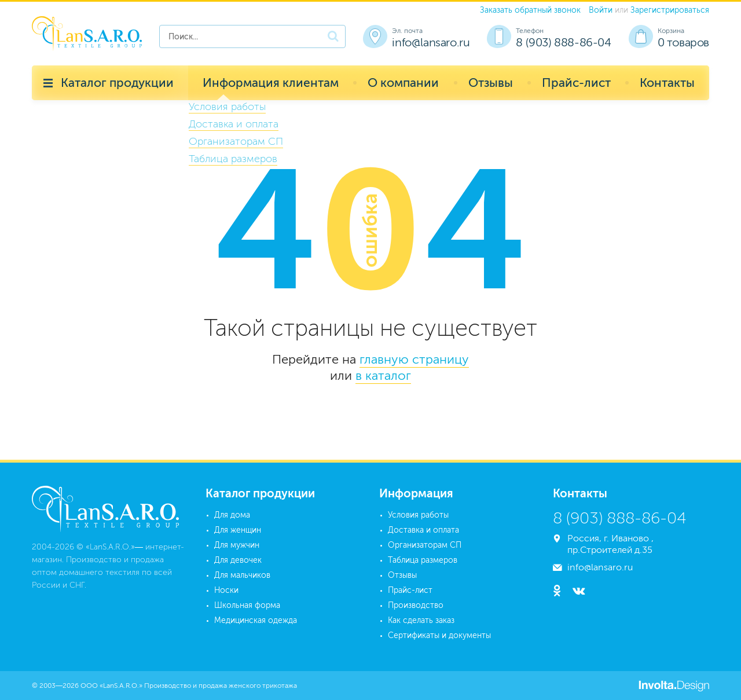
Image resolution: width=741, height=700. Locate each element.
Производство (416, 605)
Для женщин (238, 530)
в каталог (383, 375)
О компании (403, 83)
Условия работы (418, 515)
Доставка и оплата (423, 530)
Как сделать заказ (421, 620)
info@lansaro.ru (431, 42)
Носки (226, 590)
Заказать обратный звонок (530, 10)
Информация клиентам (271, 83)
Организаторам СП (425, 545)
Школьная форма (247, 605)
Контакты (667, 83)
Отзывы (491, 83)
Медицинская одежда (256, 620)
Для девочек (238, 560)
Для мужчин (237, 545)
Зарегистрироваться (670, 10)
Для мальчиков (242, 575)
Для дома (232, 515)
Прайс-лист (576, 83)
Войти (601, 10)
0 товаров (683, 42)
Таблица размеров (423, 560)
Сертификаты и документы (439, 635)
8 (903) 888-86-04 (563, 42)
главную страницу (414, 359)
